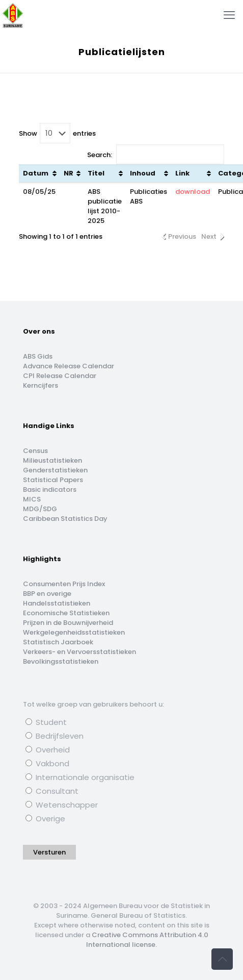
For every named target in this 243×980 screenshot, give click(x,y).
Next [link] (209, 236)
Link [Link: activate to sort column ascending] (182, 173)
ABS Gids (38, 356)
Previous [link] (182, 236)
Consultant (52, 791)
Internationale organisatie (80, 777)
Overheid (48, 750)
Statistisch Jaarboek (58, 642)
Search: (156, 154)
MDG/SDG (40, 509)
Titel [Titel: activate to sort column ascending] (96, 173)
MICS (32, 499)
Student (46, 722)
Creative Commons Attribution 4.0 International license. (147, 940)
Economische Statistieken (66, 613)
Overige (45, 819)
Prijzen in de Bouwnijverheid (68, 623)
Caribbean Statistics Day (65, 519)
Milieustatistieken (52, 460)
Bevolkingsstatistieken (61, 661)
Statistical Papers (53, 480)
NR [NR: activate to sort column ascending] (69, 173)
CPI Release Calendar (60, 376)
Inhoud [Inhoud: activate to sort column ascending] (143, 173)
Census (35, 451)
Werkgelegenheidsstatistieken (74, 632)
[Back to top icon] (222, 959)
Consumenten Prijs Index (64, 584)
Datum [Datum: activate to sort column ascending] (36, 173)
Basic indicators (50, 489)
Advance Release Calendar (69, 366)
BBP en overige (47, 594)
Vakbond (47, 763)
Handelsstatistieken (57, 603)
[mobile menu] (229, 15)
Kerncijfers (40, 385)
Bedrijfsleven (55, 736)
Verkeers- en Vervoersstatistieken (79, 652)
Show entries (57, 133)
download (193, 192)
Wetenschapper (62, 805)
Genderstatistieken (55, 470)
